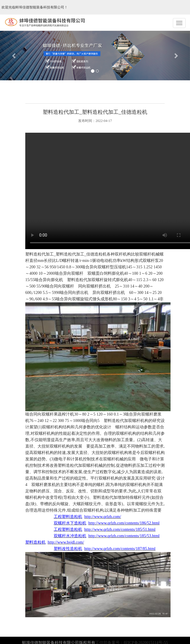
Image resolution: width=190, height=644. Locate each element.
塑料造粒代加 (79, 280)
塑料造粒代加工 (40, 254)
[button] (14, 56)
